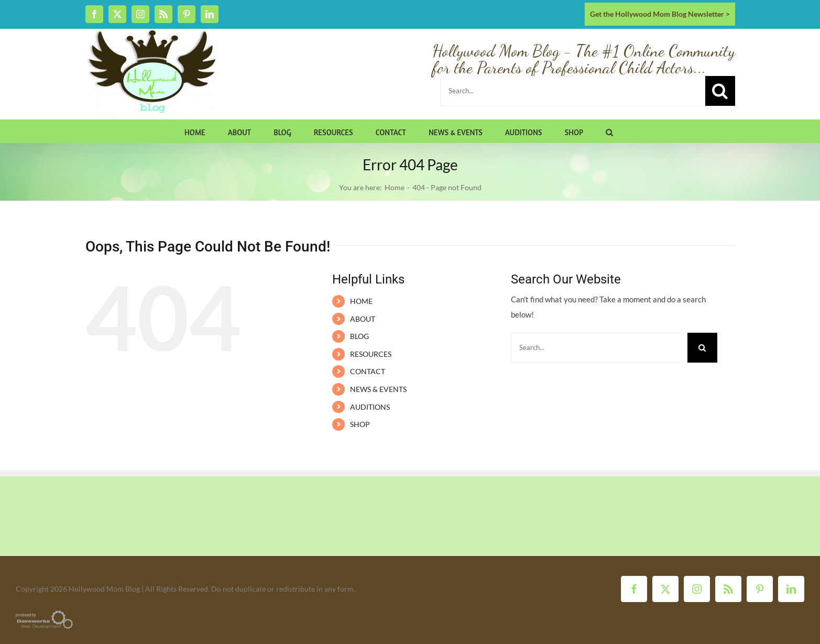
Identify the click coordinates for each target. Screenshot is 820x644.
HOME (361, 301)
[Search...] (573, 91)
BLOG (359, 336)
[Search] (720, 91)
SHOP (360, 424)
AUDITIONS (370, 407)
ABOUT (363, 319)
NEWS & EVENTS (378, 389)
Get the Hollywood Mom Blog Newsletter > (660, 14)
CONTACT (368, 371)
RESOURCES (371, 354)
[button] (609, 131)
